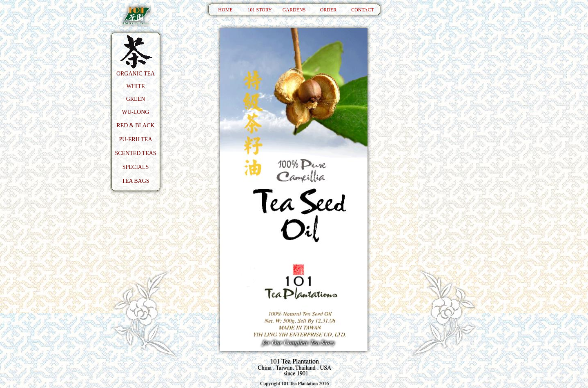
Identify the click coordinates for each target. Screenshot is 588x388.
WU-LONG (136, 112)
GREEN (136, 99)
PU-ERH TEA (135, 139)
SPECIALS (136, 167)
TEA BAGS (135, 181)
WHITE (135, 86)
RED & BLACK (135, 125)
